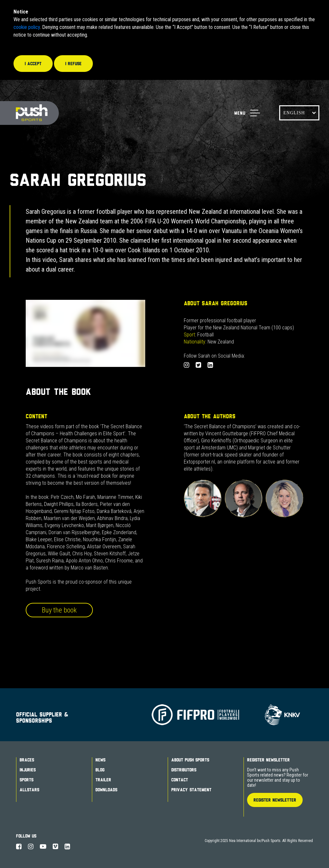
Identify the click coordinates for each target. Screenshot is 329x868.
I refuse (73, 64)
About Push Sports (190, 760)
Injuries (28, 770)
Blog (100, 770)
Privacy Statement (191, 790)
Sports (27, 780)
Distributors (184, 770)
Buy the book (59, 610)
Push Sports (29, 113)
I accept (33, 64)
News (100, 760)
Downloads (106, 790)
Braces (27, 760)
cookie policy (27, 27)
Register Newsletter (268, 760)
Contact (180, 780)
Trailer (103, 780)
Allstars (29, 790)
